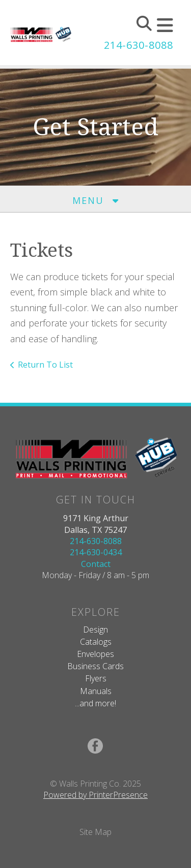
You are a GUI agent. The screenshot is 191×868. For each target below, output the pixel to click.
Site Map (95, 832)
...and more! (95, 703)
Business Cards (95, 666)
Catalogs (96, 642)
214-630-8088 (139, 45)
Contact (96, 564)
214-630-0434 (96, 552)
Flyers (96, 678)
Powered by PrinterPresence (95, 795)
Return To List (45, 365)
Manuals (96, 691)
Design (95, 630)
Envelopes (95, 654)
